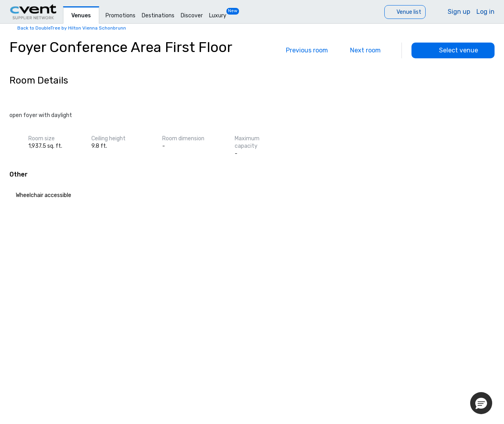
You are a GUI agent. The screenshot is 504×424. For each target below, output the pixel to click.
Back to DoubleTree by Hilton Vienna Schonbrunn (72, 28)
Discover (192, 16)
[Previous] (301, 50)
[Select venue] (453, 50)
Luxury (218, 16)
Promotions (120, 16)
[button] (481, 403)
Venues (81, 16)
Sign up (459, 12)
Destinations (158, 16)
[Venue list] (405, 12)
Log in (485, 12)
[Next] (371, 50)
